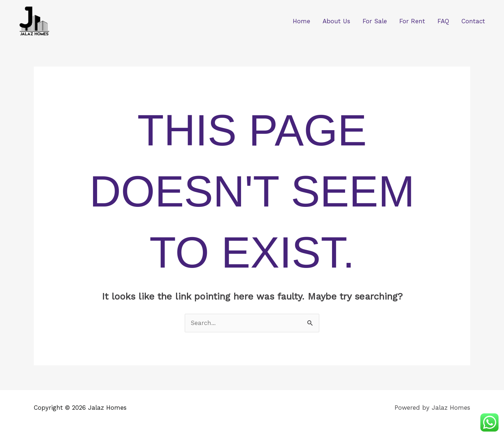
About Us (336, 21)
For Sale (375, 21)
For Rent (412, 21)
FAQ (443, 21)
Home (301, 21)
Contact (473, 21)
